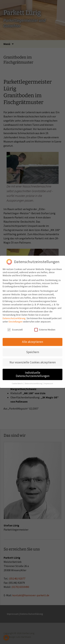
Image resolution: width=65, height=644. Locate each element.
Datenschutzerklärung (14, 316)
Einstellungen (16, 319)
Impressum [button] (49, 381)
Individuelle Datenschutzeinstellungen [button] (33, 372)
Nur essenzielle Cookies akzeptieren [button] (33, 360)
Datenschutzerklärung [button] (34, 381)
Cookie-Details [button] (18, 381)
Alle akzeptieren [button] (32, 339)
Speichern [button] (33, 349)
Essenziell (15, 327)
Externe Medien (45, 327)
